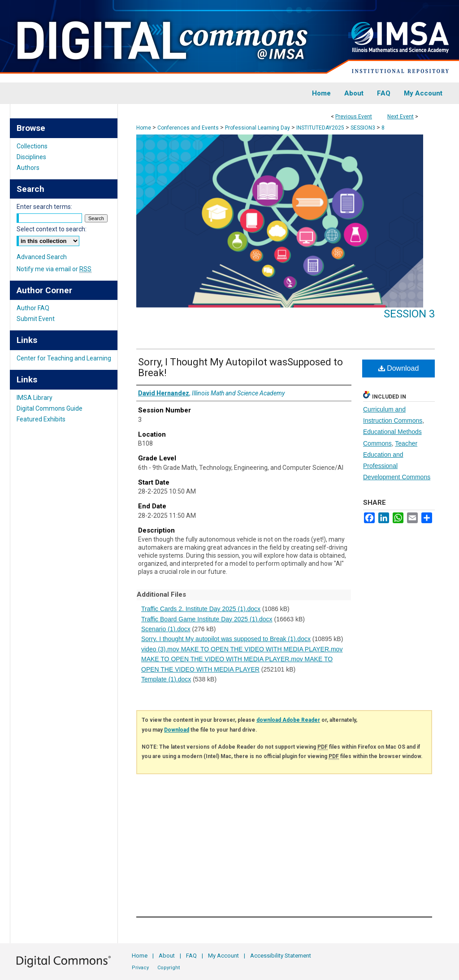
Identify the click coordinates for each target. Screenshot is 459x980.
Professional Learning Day (258, 128)
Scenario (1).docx (166, 629)
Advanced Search (42, 257)
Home (144, 128)
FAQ (191, 956)
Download (399, 368)
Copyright (169, 968)
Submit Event (36, 319)
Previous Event (354, 117)
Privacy (140, 968)
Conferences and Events (189, 128)
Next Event (401, 117)
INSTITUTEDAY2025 (321, 128)
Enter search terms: (44, 207)
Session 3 (409, 314)
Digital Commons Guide (50, 408)
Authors (28, 168)
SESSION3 (364, 128)
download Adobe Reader (288, 720)
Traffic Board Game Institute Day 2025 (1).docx (207, 619)
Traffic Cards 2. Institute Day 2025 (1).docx (201, 609)
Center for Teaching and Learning (64, 358)
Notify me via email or (54, 269)
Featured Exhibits (41, 419)
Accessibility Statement (281, 956)
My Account (223, 956)
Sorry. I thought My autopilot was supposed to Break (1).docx (226, 639)
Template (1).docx (166, 679)
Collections (32, 146)
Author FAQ (33, 308)
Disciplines (31, 157)
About (167, 956)
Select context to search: (52, 229)
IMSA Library (35, 398)
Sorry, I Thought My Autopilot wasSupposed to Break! (240, 367)
